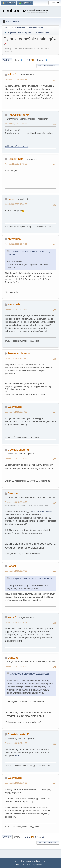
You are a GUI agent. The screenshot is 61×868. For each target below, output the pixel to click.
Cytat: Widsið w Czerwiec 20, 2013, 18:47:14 (29, 674)
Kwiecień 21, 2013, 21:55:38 (16, 80)
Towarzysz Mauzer (19, 353)
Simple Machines (38, 865)
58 (43, 60)
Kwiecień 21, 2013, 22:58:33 (16, 124)
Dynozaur (14, 493)
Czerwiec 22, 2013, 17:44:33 (16, 743)
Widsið (12, 75)
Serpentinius (16, 159)
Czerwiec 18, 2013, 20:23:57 (16, 309)
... (40, 60)
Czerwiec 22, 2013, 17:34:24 (16, 666)
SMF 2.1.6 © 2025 (23, 865)
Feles (11, 199)
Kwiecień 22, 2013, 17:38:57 (16, 204)
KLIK (17, 755)
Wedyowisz (15, 304)
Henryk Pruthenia (18, 115)
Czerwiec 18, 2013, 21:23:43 (16, 358)
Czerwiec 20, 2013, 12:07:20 (16, 571)
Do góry (7, 837)
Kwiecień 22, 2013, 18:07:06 (16, 244)
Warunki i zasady (29, 861)
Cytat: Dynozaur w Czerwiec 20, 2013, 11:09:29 (30, 579)
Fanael (12, 566)
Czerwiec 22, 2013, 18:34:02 (16, 783)
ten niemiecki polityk (42, 512)
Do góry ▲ (41, 861)
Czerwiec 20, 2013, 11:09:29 (16, 502)
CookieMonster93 (18, 450)
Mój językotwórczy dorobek (16, 146)
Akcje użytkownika (48, 66)
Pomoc (18, 861)
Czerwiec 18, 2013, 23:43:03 (16, 412)
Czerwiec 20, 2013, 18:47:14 (16, 622)
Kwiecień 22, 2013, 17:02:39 (16, 164)
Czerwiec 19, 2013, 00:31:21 (16, 458)
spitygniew (14, 239)
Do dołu (7, 60)
